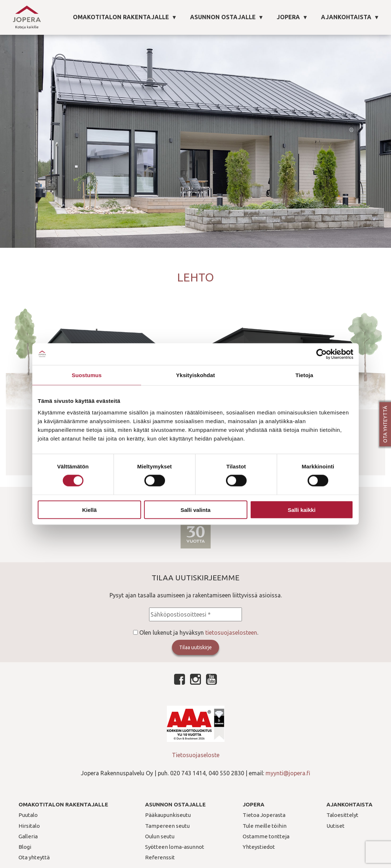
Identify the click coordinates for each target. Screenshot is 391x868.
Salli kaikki (302, 510)
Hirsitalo (29, 826)
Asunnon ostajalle (223, 17)
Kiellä (89, 510)
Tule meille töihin (265, 826)
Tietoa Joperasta (264, 815)
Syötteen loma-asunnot (175, 847)
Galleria (28, 836)
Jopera (288, 17)
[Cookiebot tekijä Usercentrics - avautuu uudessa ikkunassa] (322, 354)
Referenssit (160, 857)
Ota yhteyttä (385, 424)
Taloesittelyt (342, 815)
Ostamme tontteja (266, 836)
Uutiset (336, 826)
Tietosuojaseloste (196, 755)
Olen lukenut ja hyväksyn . (199, 633)
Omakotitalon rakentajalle (121, 17)
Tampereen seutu (167, 826)
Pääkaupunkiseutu (168, 815)
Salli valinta (196, 510)
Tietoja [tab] (304, 375)
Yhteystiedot (259, 847)
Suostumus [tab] (87, 375)
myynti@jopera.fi (288, 773)
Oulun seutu (160, 836)
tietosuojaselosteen (231, 633)
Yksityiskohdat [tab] (195, 375)
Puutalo (28, 815)
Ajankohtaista (346, 17)
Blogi (25, 847)
